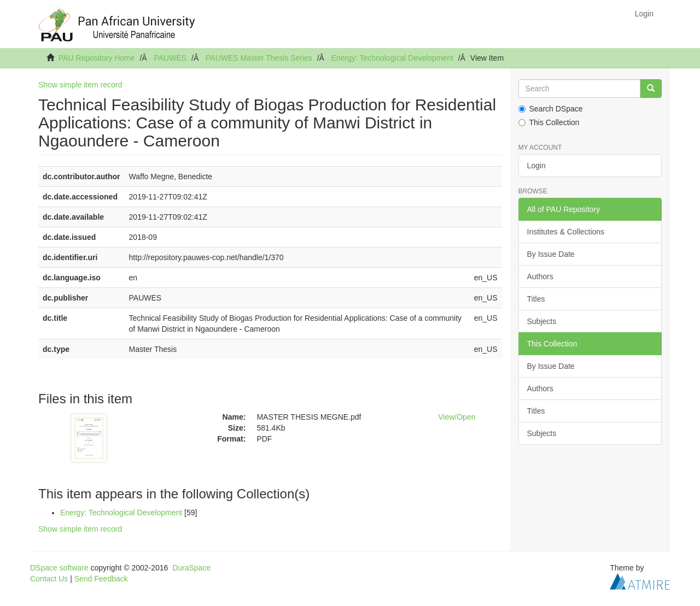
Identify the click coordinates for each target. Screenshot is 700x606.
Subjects (542, 321)
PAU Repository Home (97, 58)
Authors (540, 276)
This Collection (549, 122)
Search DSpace (551, 109)
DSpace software (59, 568)
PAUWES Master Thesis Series (259, 58)
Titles (536, 299)
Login (536, 166)
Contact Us (49, 579)
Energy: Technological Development (392, 58)
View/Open (457, 417)
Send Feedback (101, 579)
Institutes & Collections (566, 232)
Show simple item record (80, 85)
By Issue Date (551, 254)
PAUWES (170, 58)
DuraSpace (191, 568)
